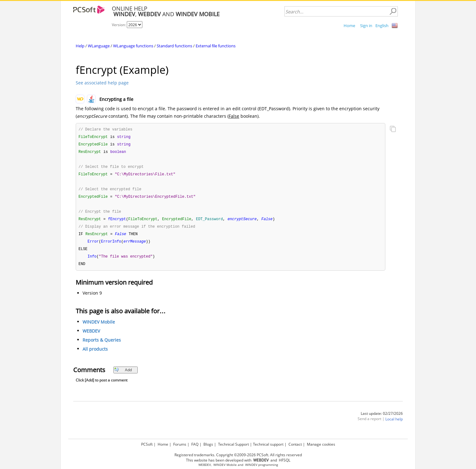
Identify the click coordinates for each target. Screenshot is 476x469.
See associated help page (102, 83)
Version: (119, 25)
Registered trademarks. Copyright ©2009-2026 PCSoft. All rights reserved (238, 455)
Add (123, 375)
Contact (295, 444)
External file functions (216, 46)
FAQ (195, 444)
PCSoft (147, 444)
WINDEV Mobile (99, 327)
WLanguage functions (133, 46)
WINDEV (251, 465)
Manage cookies (321, 444)
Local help (394, 424)
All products (95, 354)
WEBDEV (91, 336)
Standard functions (174, 46)
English (382, 26)
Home (349, 26)
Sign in (366, 26)
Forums (180, 444)
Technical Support (233, 444)
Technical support (268, 444)
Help (80, 46)
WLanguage (99, 46)
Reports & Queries (102, 345)
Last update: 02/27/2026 (382, 418)
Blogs (208, 444)
